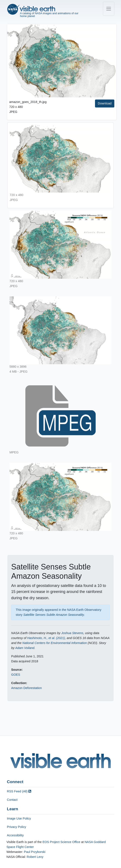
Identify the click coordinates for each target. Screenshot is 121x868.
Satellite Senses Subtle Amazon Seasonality (54, 615)
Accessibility (15, 835)
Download (105, 103)
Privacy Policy (17, 827)
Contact (12, 800)
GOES (16, 675)
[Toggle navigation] (109, 9)
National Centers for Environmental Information (55, 643)
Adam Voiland (25, 648)
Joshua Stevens (72, 633)
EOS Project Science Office (61, 842)
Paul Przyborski (35, 852)
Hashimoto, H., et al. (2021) (46, 638)
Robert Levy (35, 857)
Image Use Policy (19, 818)
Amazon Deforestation (26, 688)
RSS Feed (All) (19, 791)
